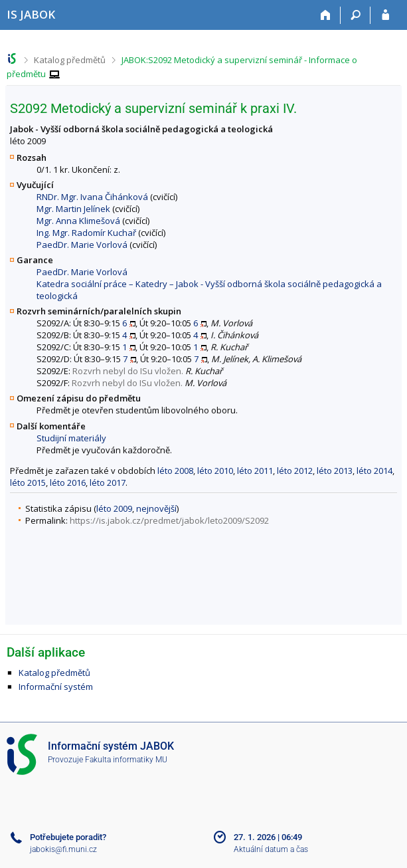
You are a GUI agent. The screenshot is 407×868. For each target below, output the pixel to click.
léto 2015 (28, 483)
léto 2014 (374, 471)
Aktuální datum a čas (271, 849)
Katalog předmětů (70, 60)
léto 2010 (215, 471)
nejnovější (156, 508)
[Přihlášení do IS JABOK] (385, 15)
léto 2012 (295, 471)
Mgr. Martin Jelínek (73, 209)
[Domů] (326, 15)
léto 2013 (335, 471)
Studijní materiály (71, 438)
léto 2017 (108, 483)
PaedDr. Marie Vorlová (82, 245)
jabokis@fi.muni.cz (63, 849)
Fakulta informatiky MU (126, 760)
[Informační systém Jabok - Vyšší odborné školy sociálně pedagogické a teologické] (31, 14)
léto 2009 (114, 508)
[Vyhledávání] (356, 15)
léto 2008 (175, 471)
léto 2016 (68, 483)
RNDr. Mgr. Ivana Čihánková (92, 197)
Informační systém (56, 687)
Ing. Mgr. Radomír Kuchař (86, 233)
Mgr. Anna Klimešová (78, 221)
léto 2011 (255, 471)
